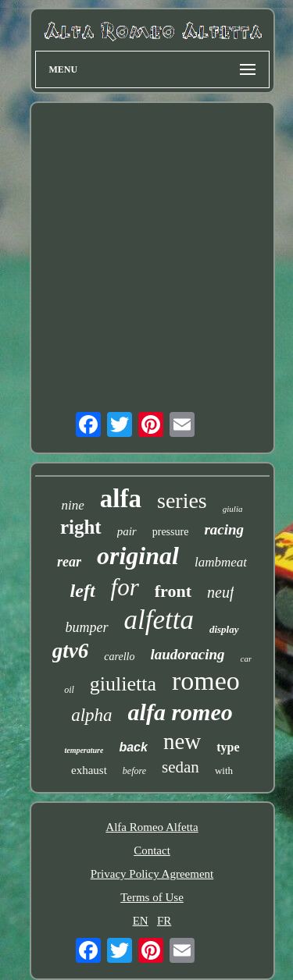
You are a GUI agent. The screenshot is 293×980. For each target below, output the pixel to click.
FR (164, 921)
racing (224, 529)
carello (119, 657)
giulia (233, 509)
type (228, 747)
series (182, 501)
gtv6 (71, 651)
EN (141, 921)
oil (69, 690)
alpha (91, 715)
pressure (171, 532)
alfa (121, 499)
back (133, 747)
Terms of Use (152, 897)
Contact (152, 850)
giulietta (123, 684)
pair (127, 531)
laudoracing (187, 654)
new (182, 741)
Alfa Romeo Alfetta (152, 827)
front (173, 591)
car (247, 659)
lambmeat (221, 562)
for (125, 587)
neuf (220, 592)
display (224, 629)
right (81, 527)
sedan (180, 767)
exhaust (89, 770)
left (83, 591)
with (224, 771)
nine (73, 505)
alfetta (159, 620)
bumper (87, 627)
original (138, 556)
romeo (206, 681)
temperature (84, 750)
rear (69, 562)
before (134, 771)
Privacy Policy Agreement (152, 874)
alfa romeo (180, 712)
